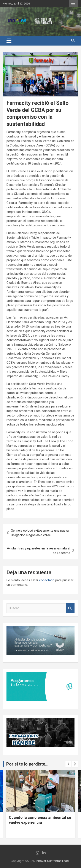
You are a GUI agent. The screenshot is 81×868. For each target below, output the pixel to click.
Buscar (70, 608)
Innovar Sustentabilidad (52, 861)
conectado (47, 580)
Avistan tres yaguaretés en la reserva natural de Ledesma (39, 551)
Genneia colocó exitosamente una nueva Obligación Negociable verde (40, 533)
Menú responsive (73, 4)
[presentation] (68, 764)
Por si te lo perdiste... (27, 764)
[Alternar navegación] (9, 41)
